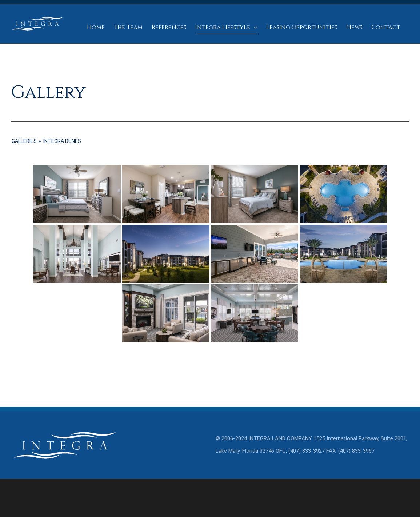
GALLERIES (24, 141)
